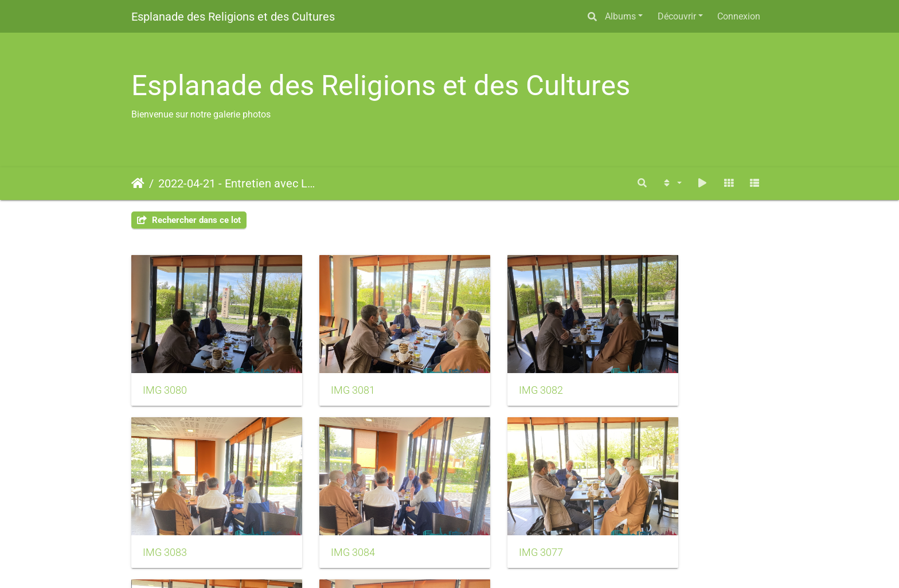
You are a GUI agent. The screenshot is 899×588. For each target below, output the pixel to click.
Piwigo (476, 564)
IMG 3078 (492, 519)
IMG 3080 (165, 373)
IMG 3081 (328, 373)
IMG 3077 (328, 519)
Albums (620, 16)
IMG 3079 (655, 519)
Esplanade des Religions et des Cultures (233, 17)
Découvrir (677, 16)
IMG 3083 (655, 373)
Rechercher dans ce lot (189, 220)
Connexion (739, 16)
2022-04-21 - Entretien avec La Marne (237, 183)
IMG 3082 (492, 373)
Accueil (138, 183)
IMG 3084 (165, 519)
